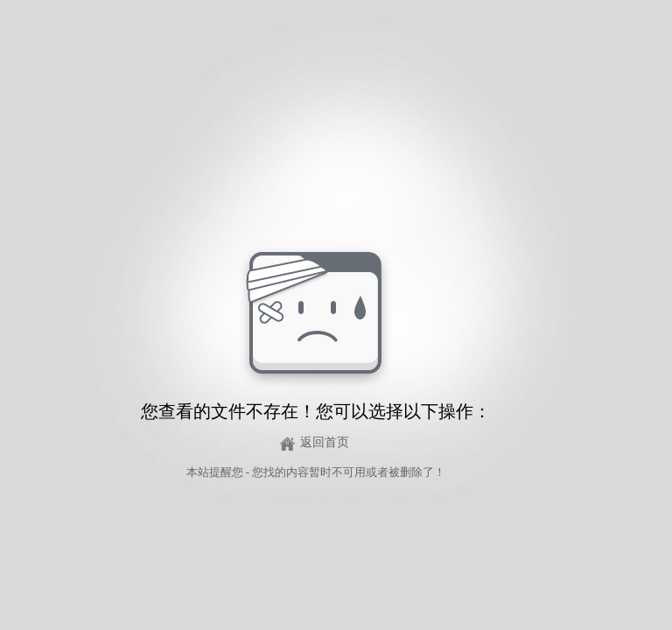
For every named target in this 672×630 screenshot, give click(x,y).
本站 (198, 472)
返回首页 (325, 442)
